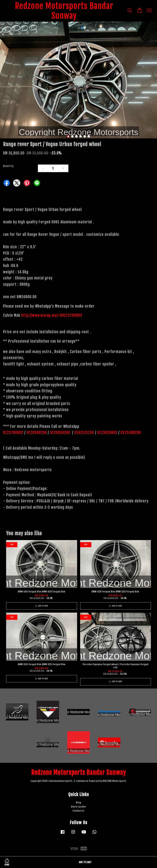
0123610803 (107, 432)
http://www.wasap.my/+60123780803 (52, 315)
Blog (79, 803)
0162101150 (84, 432)
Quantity (8, 166)
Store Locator (79, 807)
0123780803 (14, 432)
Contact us (79, 811)
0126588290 (37, 432)
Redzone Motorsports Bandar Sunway (64, 11)
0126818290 (61, 432)
